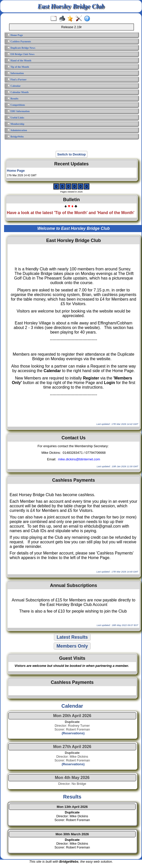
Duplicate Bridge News (21, 48)
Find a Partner (17, 79)
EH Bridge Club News (21, 54)
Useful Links (16, 117)
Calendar (14, 86)
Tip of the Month (18, 67)
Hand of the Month (19, 60)
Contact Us (74, 438)
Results (13, 98)
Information (16, 73)
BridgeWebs (16, 136)
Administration (17, 130)
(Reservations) (72, 733)
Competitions (16, 105)
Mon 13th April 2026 (72, 807)
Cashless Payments (19, 41)
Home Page (15, 35)
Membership (16, 124)
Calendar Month (18, 92)
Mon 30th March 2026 (72, 834)
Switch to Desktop (72, 154)
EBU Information (18, 111)
